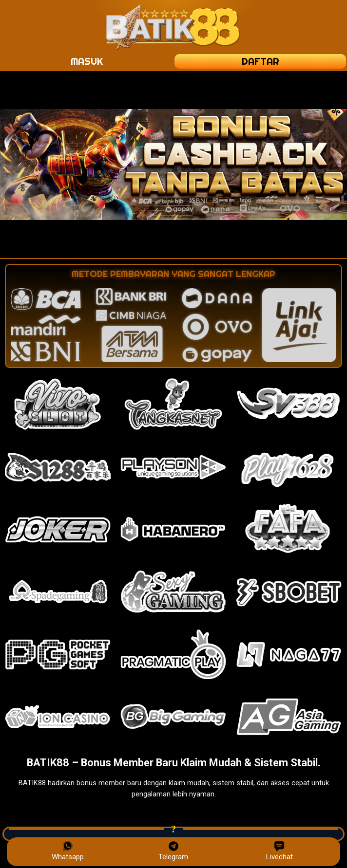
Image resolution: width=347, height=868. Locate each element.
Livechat (280, 851)
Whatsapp (68, 851)
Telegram (173, 851)
